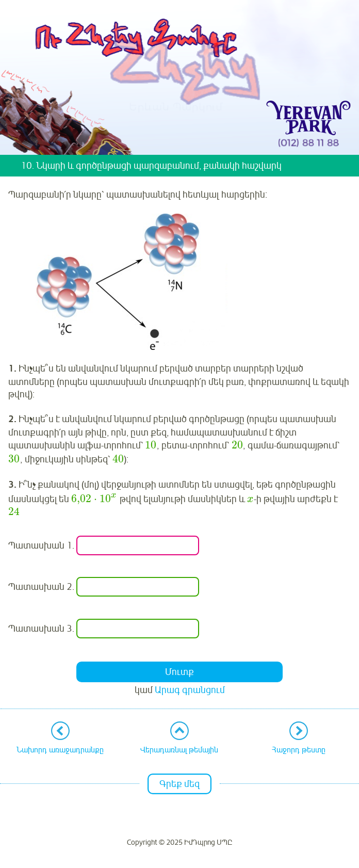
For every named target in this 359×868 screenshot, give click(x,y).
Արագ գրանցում (190, 690)
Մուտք (179, 672)
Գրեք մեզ (179, 784)
